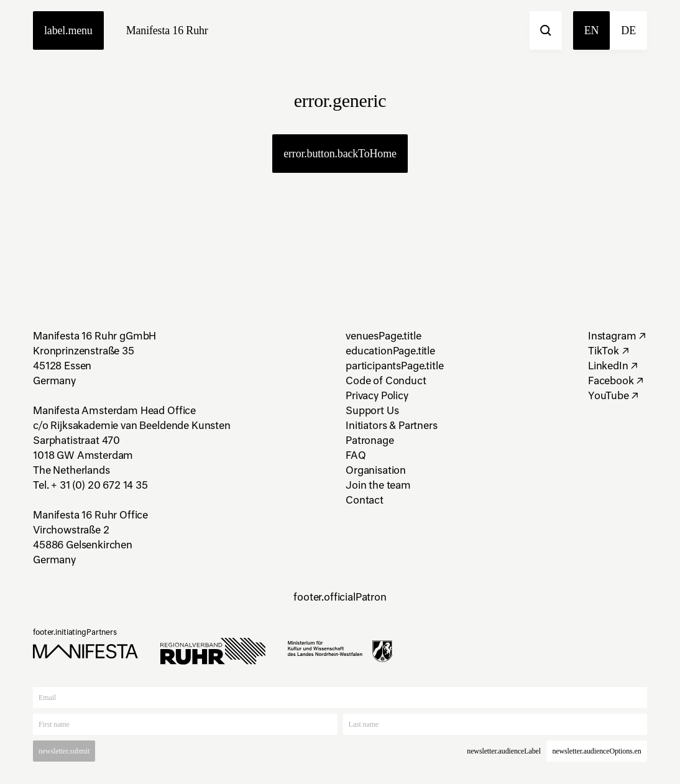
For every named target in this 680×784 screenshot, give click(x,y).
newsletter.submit (64, 751)
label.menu (68, 30)
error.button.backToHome (340, 154)
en (592, 30)
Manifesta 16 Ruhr (167, 30)
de (628, 30)
